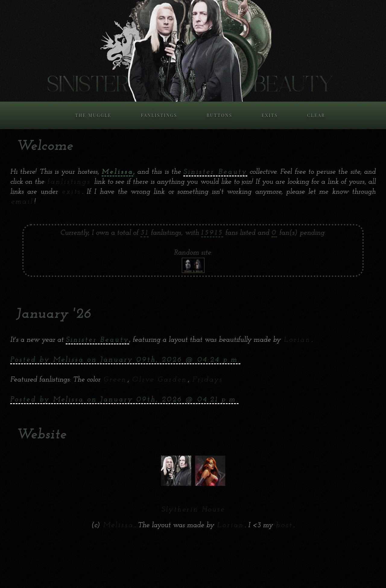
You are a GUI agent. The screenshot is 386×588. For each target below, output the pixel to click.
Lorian (297, 340)
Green (115, 380)
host (284, 525)
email (22, 202)
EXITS (270, 115)
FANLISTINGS (159, 115)
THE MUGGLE (93, 115)
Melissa (118, 525)
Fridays (208, 380)
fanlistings (69, 182)
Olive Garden (160, 380)
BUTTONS (219, 115)
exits (72, 192)
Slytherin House (193, 510)
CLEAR (316, 115)
